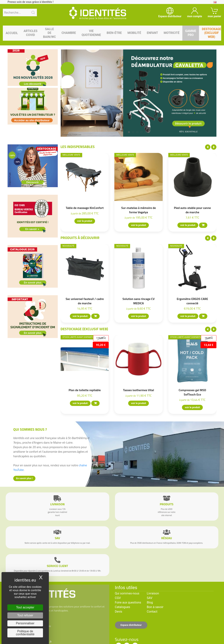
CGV (118, 598)
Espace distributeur (131, 625)
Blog (150, 602)
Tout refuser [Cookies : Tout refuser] (25, 615)
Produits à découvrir (80, 238)
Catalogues (123, 607)
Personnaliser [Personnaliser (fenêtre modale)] (25, 623)
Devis (119, 612)
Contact (152, 612)
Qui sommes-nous (127, 593)
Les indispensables (78, 147)
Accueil (12, 33)
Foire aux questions (128, 602)
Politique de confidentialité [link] (25, 633)
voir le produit (85, 221)
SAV (149, 598)
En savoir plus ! (24, 478)
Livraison (153, 593)
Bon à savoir (155, 607)
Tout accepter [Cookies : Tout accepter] (25, 607)
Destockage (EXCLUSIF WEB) (84, 329)
